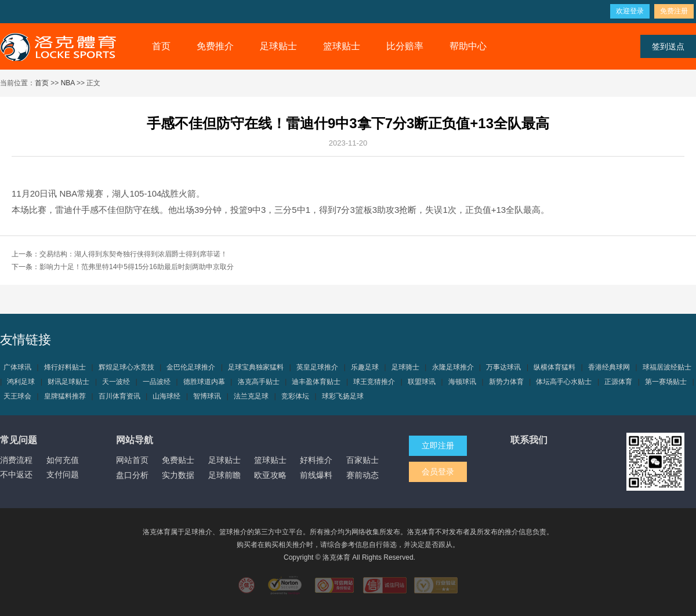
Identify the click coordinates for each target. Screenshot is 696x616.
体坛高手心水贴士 (564, 382)
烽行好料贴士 (65, 367)
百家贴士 (362, 460)
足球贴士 (278, 46)
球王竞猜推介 (374, 382)
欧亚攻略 (270, 475)
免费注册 (674, 11)
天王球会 (17, 396)
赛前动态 (362, 475)
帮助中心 (468, 46)
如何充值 (63, 460)
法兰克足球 (251, 396)
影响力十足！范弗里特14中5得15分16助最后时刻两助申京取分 (137, 267)
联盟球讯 (422, 382)
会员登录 (438, 472)
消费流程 (16, 460)
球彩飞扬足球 (343, 396)
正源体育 (618, 382)
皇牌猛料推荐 (65, 396)
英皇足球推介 (317, 367)
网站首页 (132, 460)
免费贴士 (178, 460)
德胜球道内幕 (204, 382)
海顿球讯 (462, 382)
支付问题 (63, 474)
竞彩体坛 (295, 396)
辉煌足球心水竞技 (126, 367)
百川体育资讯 (119, 396)
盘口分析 (132, 475)
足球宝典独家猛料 (256, 367)
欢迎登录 (630, 11)
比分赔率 (405, 46)
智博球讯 (207, 396)
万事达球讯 (503, 367)
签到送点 (668, 46)
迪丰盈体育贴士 (316, 382)
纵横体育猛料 (554, 367)
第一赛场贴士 (666, 382)
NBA (68, 83)
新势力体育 (506, 382)
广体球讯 (17, 367)
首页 (161, 46)
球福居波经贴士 (667, 367)
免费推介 (215, 46)
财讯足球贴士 (68, 382)
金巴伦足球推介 (191, 367)
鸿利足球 (21, 382)
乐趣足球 (365, 367)
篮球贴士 (342, 46)
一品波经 (157, 382)
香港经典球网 (609, 367)
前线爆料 (316, 475)
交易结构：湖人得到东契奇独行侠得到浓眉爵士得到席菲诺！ (133, 254)
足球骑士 (405, 367)
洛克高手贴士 (259, 382)
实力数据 (178, 475)
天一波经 (116, 382)
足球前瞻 (224, 475)
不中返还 (16, 474)
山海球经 (166, 396)
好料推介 (316, 460)
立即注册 (438, 445)
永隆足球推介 (453, 367)
